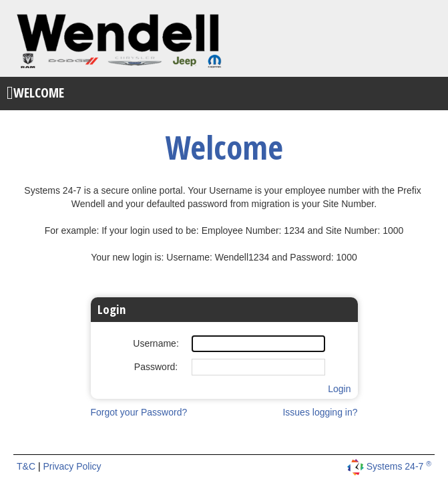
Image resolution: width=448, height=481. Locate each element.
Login (339, 389)
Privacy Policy (72, 466)
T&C (27, 466)
